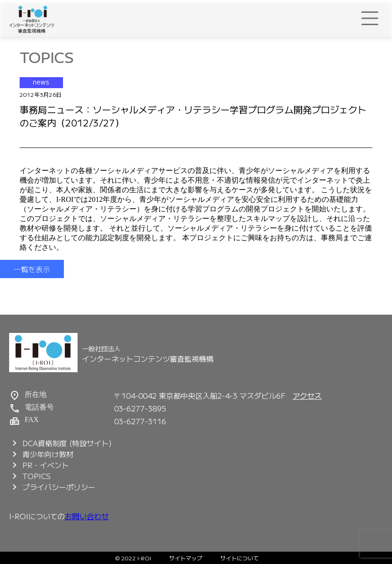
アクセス (307, 395)
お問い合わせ (87, 516)
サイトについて (240, 558)
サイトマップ (186, 558)
